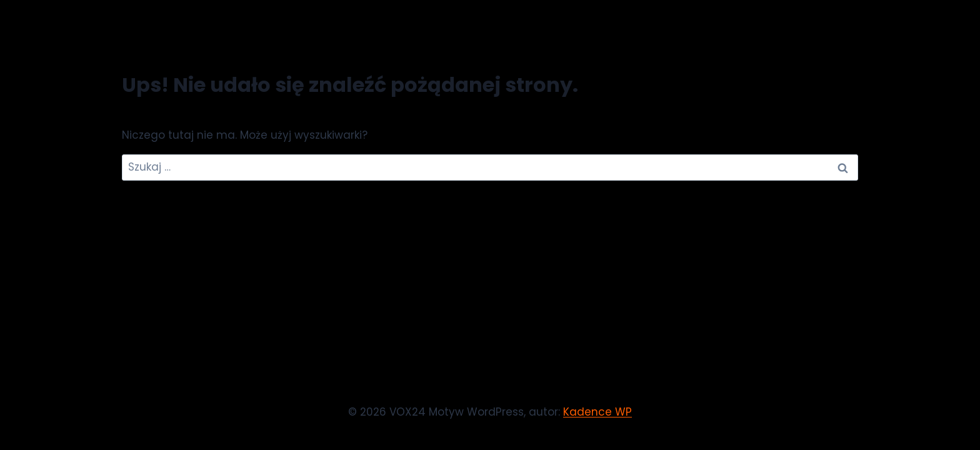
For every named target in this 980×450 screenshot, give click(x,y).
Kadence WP (597, 412)
